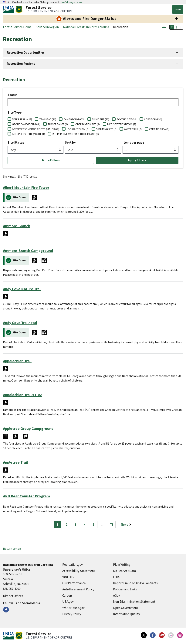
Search (13, 95)
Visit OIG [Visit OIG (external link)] (68, 577)
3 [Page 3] (76, 525)
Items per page (133, 142)
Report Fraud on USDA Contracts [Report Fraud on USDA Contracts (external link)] (135, 583)
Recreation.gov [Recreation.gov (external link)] (73, 565)
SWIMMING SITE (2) (106, 129)
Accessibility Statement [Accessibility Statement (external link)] (79, 571)
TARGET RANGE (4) (58, 124)
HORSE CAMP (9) (153, 119)
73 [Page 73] (112, 525)
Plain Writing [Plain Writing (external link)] (122, 565)
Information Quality (127, 614)
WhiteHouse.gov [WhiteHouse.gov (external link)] (73, 608)
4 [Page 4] (85, 525)
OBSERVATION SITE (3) (88, 124)
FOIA (116, 577)
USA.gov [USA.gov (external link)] (68, 602)
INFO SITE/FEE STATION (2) (122, 124)
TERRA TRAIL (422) (22, 119)
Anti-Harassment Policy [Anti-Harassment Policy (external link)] (78, 589)
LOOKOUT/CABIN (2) (78, 129)
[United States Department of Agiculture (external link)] (9, 9)
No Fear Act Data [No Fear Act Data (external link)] (124, 571)
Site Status (16, 142)
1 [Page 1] (57, 525)
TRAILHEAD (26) (48, 119)
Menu (178, 9)
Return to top (12, 549)
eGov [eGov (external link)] (117, 596)
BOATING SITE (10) (127, 119)
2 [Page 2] (67, 525)
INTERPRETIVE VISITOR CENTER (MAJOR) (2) (36, 129)
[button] (164, 27)
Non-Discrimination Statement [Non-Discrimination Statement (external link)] (134, 602)
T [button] (172, 27)
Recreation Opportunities (26, 52)
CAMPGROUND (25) (74, 119)
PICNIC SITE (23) (101, 119)
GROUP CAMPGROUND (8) (26, 124)
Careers (67, 596)
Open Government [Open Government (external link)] (126, 608)
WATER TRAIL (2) (133, 129)
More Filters (51, 160)
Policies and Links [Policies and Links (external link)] (125, 589)
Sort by (70, 142)
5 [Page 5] (94, 525)
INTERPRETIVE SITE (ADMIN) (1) (29, 134)
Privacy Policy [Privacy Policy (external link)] (72, 614)
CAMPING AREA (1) (159, 129)
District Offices (13, 596)
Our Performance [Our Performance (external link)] (74, 583)
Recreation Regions (21, 64)
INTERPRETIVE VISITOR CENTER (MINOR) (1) (76, 134)
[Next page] (127, 525)
